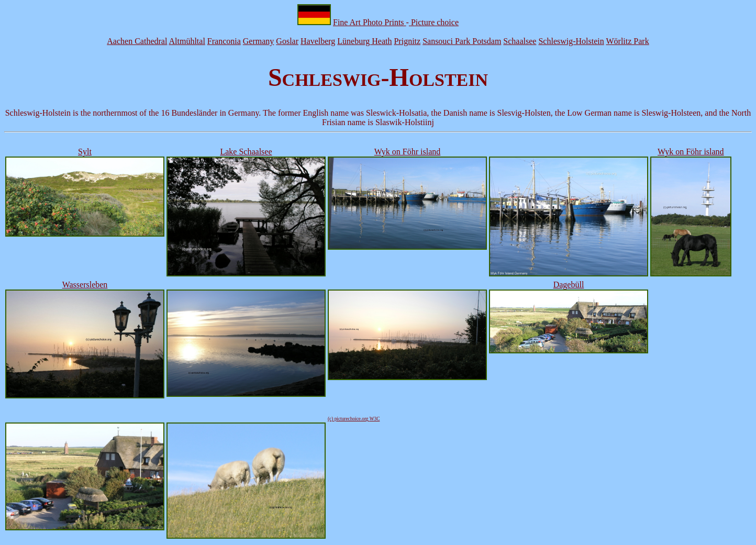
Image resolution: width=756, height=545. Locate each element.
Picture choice (434, 22)
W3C (375, 419)
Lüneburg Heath (364, 41)
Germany (259, 41)
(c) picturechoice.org (349, 419)
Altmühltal (187, 41)
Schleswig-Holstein (571, 41)
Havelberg (318, 41)
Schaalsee (520, 41)
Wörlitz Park (627, 41)
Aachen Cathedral (137, 41)
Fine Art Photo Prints (370, 22)
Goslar (287, 41)
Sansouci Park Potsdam (462, 41)
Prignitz (407, 41)
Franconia (224, 41)
